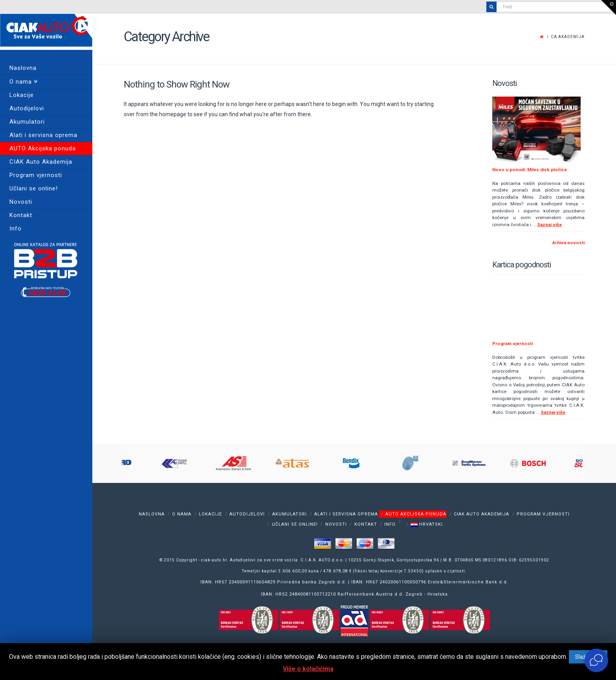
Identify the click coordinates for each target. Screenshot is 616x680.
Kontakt (366, 524)
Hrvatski (427, 524)
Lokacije (210, 514)
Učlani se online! (295, 524)
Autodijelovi (247, 514)
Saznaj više (549, 225)
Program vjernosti (512, 344)
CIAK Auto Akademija (481, 514)
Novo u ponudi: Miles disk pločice (530, 170)
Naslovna (152, 514)
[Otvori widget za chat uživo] (596, 660)
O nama (182, 514)
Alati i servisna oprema (346, 514)
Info (390, 524)
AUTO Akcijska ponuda (416, 514)
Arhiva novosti (568, 243)
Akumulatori (290, 514)
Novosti (336, 524)
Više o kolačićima (308, 669)
